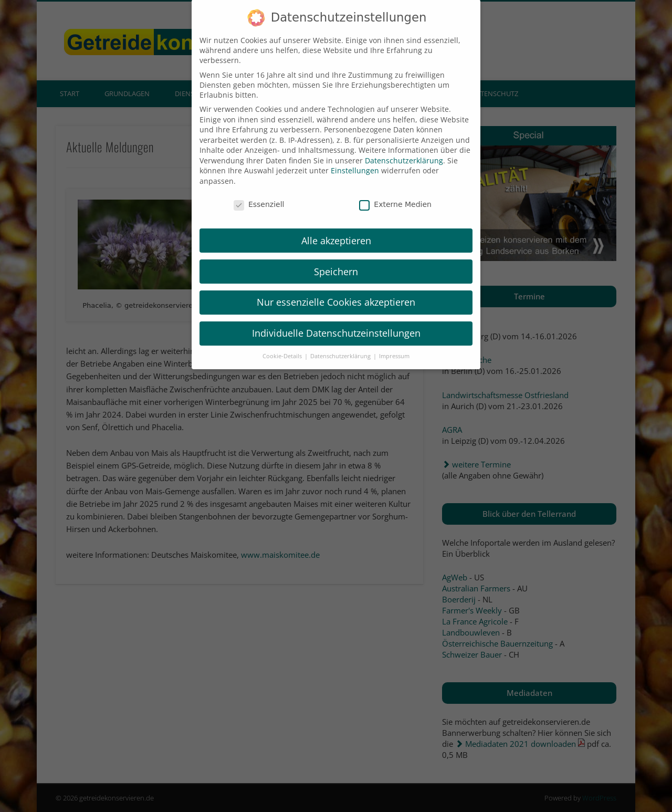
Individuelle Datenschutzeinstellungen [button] (336, 321)
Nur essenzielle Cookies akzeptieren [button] (336, 290)
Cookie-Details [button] (283, 344)
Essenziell (259, 192)
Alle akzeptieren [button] (336, 228)
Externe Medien (395, 192)
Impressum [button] (394, 344)
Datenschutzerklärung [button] (341, 344)
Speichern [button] (336, 259)
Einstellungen (355, 159)
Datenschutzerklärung (404, 148)
